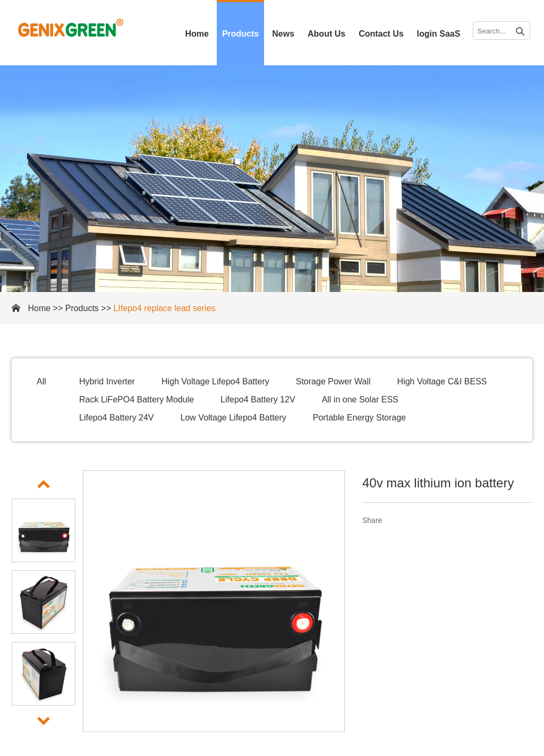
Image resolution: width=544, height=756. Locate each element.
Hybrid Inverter (107, 381)
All (41, 381)
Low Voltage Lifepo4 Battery (233, 418)
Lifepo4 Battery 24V (117, 418)
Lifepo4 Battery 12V (258, 400)
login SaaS (439, 34)
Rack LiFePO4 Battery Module (137, 400)
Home (197, 34)
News (283, 34)
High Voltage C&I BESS (442, 381)
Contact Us (381, 34)
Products (240, 34)
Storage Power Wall (333, 381)
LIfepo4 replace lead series (164, 308)
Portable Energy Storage (359, 418)
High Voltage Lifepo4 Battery (215, 381)
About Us (326, 34)
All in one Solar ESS (360, 400)
